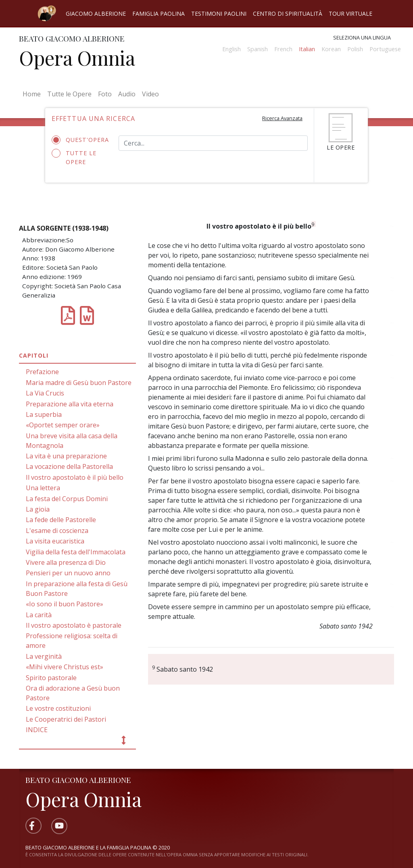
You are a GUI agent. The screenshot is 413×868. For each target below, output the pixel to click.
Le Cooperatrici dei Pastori (66, 719)
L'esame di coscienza (57, 531)
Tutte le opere (74, 157)
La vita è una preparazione (66, 456)
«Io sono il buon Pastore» (65, 604)
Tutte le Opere (69, 94)
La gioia (38, 509)
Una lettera (43, 488)
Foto (105, 94)
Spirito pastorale (51, 678)
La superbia (44, 414)
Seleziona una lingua (362, 37)
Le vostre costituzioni (58, 708)
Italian (307, 49)
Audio (127, 94)
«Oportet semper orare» (63, 425)
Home (33, 94)
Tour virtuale (350, 14)
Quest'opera (79, 140)
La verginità (44, 656)
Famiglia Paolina (159, 14)
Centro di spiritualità (288, 14)
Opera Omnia (77, 58)
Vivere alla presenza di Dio (66, 562)
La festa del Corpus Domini (67, 499)
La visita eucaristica (55, 541)
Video (150, 94)
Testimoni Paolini (219, 14)
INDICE (37, 730)
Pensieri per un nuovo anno (68, 573)
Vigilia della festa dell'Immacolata (76, 552)
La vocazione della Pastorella (69, 466)
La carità (39, 615)
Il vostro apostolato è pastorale (74, 625)
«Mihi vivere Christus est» (65, 667)
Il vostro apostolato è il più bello (75, 477)
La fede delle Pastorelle (61, 520)
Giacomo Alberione (96, 14)
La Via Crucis (45, 393)
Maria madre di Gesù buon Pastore (79, 383)
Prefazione (42, 372)
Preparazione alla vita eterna (70, 404)
